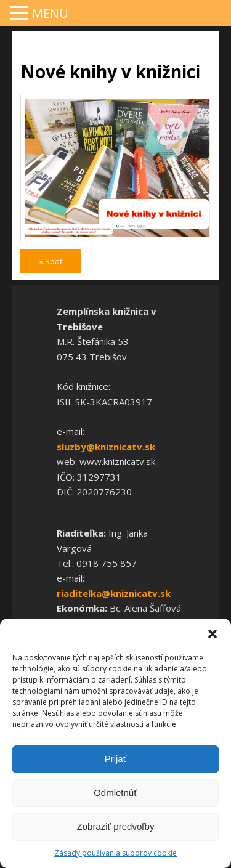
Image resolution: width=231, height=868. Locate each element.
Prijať (116, 759)
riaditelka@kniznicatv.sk (114, 593)
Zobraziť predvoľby (116, 826)
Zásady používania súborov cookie (115, 853)
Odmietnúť (115, 793)
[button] (213, 634)
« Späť (51, 261)
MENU (50, 13)
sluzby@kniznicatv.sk (106, 447)
